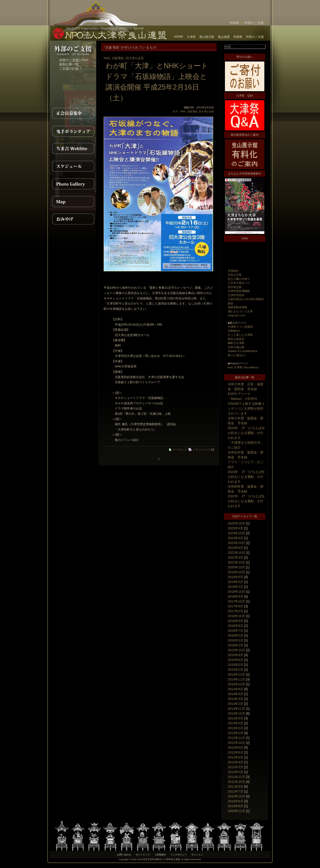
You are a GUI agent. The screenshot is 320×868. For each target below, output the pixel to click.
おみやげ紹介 (73, 219)
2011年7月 (235, 791)
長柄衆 (238, 37)
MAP (73, 201)
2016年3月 (235, 640)
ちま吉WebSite (73, 149)
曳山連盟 (224, 37)
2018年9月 (235, 596)
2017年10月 (236, 601)
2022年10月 (236, 553)
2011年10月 (236, 782)
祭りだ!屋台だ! (237, 355)
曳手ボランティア (73, 131)
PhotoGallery (73, 184)
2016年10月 (236, 616)
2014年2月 (235, 704)
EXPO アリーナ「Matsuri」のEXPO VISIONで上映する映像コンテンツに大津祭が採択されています (246, 404)
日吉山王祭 (235, 275)
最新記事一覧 (69, 64)
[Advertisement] (216, 7)
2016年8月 (235, 626)
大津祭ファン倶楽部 (240, 327)
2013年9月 (235, 718)
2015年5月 (235, 665)
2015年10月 (236, 650)
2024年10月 (236, 533)
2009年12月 (236, 811)
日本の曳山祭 (236, 347)
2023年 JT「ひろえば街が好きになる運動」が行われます (246, 477)
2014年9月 (235, 689)
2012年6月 (235, 757)
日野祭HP (234, 331)
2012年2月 (235, 772)
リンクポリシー (179, 855)
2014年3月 (235, 699)
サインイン (197, 855)
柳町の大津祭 (236, 343)
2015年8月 (235, 660)
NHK (107, 58)
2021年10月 (236, 562)
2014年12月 (236, 674)
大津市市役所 (236, 295)
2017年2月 (235, 611)
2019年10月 (236, 572)
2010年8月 (235, 806)
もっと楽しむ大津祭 (240, 335)
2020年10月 (236, 567)
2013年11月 (236, 709)
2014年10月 (236, 684)
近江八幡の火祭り (239, 279)
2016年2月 (235, 645)
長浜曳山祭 (235, 287)
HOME (234, 23)
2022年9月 (235, 557)
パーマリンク (178, 450)
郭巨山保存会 (236, 339)
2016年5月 (235, 635)
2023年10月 (236, 543)
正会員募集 (73, 113)
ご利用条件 (160, 855)
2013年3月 (235, 728)
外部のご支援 (254, 23)
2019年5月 (235, 582)
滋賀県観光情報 (237, 307)
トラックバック (199, 450)
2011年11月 (236, 777)
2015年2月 (235, 670)
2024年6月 (235, 538)
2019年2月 (235, 587)
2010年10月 (236, 796)
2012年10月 (236, 743)
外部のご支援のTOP (74, 60)
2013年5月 (235, 723)
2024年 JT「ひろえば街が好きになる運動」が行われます (246, 433)
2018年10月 (236, 592)
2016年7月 (235, 631)
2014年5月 (235, 694)
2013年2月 (235, 733)
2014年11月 (236, 679)
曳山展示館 (207, 37)
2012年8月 (235, 752)
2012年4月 (235, 762)
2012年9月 (235, 748)
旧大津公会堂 (135, 58)
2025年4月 (235, 528)
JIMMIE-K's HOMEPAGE (243, 351)
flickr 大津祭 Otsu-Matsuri (243, 367)
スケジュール (73, 166)
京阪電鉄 (118, 58)
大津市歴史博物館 (239, 291)
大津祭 (191, 37)
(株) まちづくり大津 (240, 311)
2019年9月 (235, 577)
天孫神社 (233, 271)
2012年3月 (235, 767)
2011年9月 (235, 787)
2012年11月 (236, 738)
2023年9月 (235, 548)
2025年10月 (236, 523)
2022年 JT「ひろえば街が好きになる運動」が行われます (246, 501)
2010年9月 (235, 801)
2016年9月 (235, 621)
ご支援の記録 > (70, 68)
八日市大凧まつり (239, 283)
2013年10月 (236, 713)
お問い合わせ (124, 855)
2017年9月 (235, 606)
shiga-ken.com (237, 315)
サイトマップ (143, 855)
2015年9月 (235, 655)
